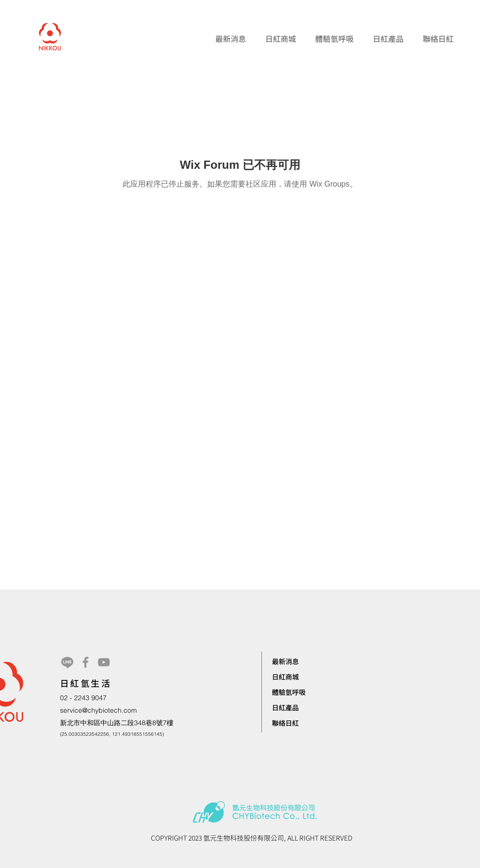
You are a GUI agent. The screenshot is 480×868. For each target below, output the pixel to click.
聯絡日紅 (285, 723)
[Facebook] (86, 662)
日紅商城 (285, 677)
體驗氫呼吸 (289, 692)
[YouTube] (104, 662)
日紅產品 (285, 707)
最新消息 (285, 661)
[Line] (67, 662)
